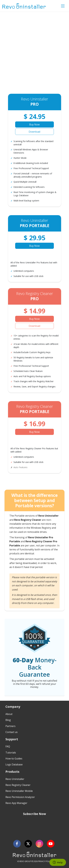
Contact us (12, 732)
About (9, 714)
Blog (8, 720)
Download (34, 132)
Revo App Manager (16, 803)
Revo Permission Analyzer (20, 797)
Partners (10, 726)
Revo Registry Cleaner (18, 785)
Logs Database (14, 764)
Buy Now (34, 124)
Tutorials (11, 753)
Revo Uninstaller (15, 779)
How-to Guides (14, 759)
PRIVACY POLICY (45, 861)
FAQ (8, 746)
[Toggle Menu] (63, 6)
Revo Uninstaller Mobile (19, 791)
